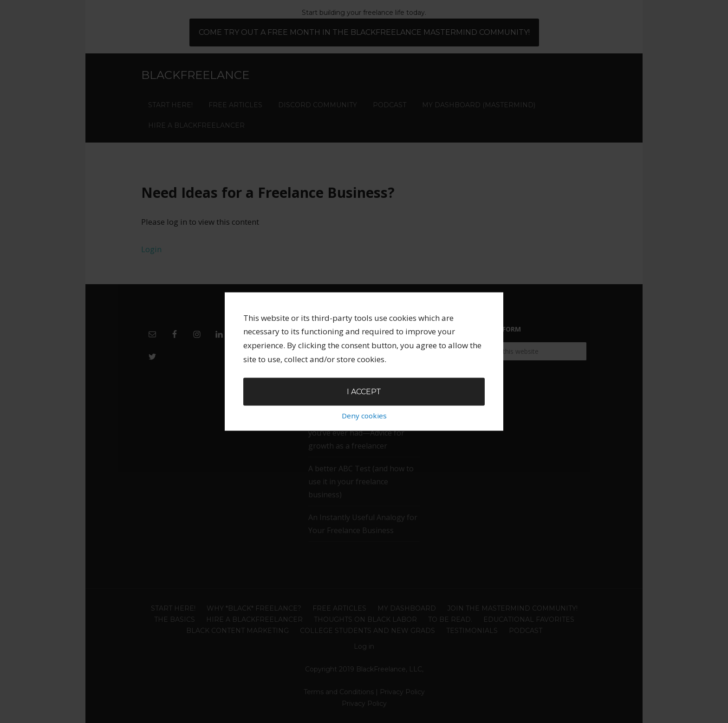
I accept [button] (364, 359)
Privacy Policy (402, 692)
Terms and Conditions (339, 692)
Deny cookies (364, 383)
